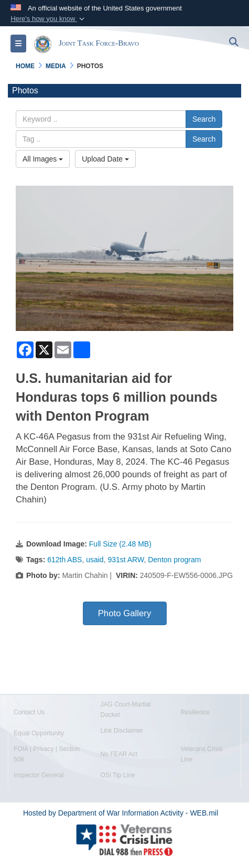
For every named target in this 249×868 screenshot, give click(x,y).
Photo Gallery (125, 613)
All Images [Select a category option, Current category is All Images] (43, 159)
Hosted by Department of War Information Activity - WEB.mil (121, 813)
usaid (95, 560)
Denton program (174, 560)
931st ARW (126, 560)
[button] (48, 19)
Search (204, 119)
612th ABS (64, 560)
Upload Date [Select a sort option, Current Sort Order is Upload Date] (105, 159)
